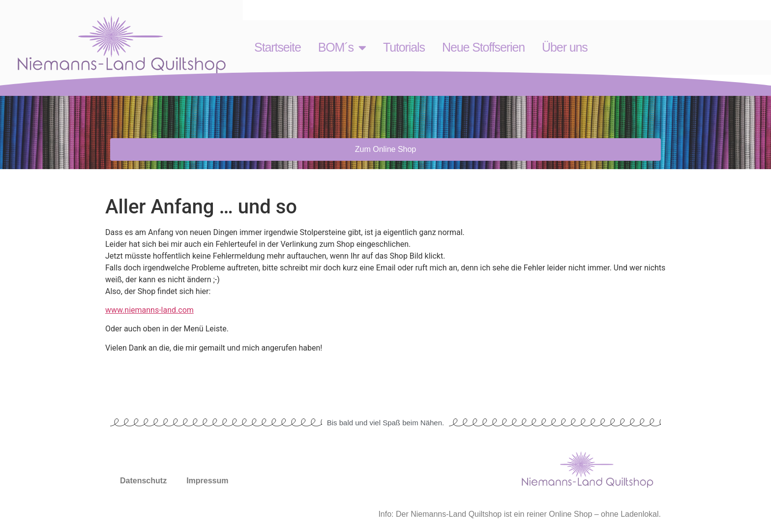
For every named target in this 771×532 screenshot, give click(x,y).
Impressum (207, 481)
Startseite (278, 47)
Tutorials (404, 47)
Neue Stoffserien (483, 47)
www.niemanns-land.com (149, 310)
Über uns (565, 47)
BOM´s (342, 47)
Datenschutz (143, 481)
